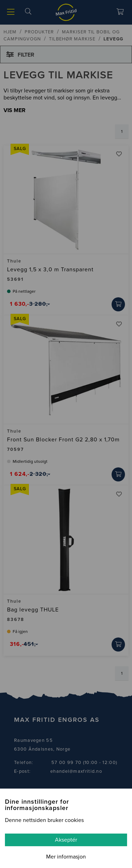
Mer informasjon (66, 857)
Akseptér (66, 840)
